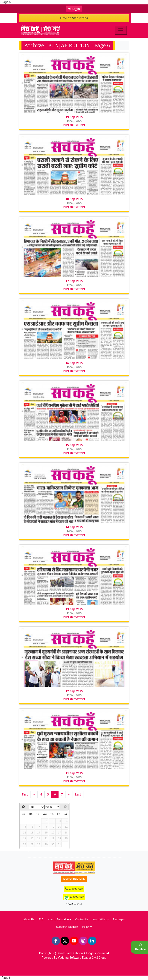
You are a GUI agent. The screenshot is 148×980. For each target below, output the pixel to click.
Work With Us (101, 919)
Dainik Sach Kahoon (70, 953)
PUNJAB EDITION (74, 125)
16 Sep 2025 (74, 363)
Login (74, 9)
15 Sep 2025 (74, 445)
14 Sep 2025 (74, 527)
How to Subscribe (74, 18)
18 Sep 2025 (74, 199)
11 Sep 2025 (74, 773)
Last (78, 794)
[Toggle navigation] (121, 30)
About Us (29, 919)
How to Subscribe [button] (59, 919)
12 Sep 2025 (74, 691)
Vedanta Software (70, 958)
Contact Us (82, 919)
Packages (119, 919)
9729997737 (74, 898)
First (25, 794)
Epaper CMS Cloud (94, 958)
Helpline (140, 947)
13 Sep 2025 (74, 609)
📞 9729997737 (74, 889)
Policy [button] (87, 927)
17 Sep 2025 (74, 281)
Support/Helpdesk (67, 927)
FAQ (41, 919)
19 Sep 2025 (74, 117)
